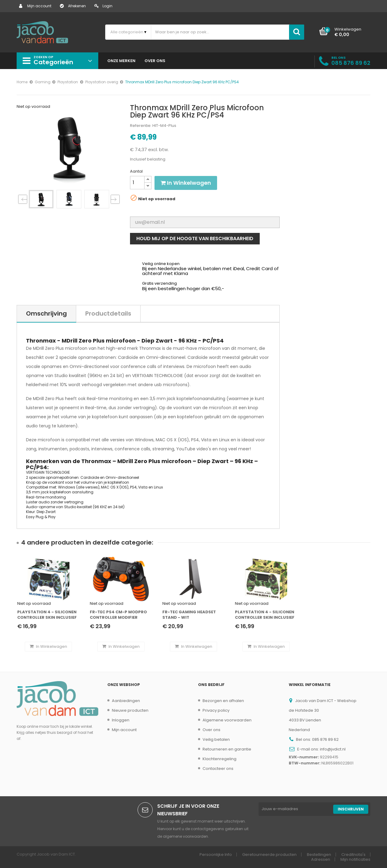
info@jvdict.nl (333, 749)
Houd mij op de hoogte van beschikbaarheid (195, 239)
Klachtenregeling (220, 759)
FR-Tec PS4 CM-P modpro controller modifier (118, 615)
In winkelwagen (186, 183)
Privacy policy (216, 710)
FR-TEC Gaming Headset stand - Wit (189, 615)
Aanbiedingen (126, 701)
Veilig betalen (216, 739)
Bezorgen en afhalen (223, 701)
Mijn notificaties (355, 859)
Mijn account (35, 6)
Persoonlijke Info (216, 855)
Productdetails (108, 313)
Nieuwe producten (130, 710)
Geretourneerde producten (269, 855)
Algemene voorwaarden (227, 720)
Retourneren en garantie (227, 749)
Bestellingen (319, 855)
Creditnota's (353, 855)
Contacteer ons (218, 769)
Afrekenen (73, 6)
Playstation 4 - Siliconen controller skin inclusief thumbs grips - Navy (47, 615)
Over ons (211, 730)
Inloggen (121, 720)
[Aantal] (137, 183)
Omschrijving (46, 313)
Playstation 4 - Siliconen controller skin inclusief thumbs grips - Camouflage (265, 615)
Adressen (321, 859)
